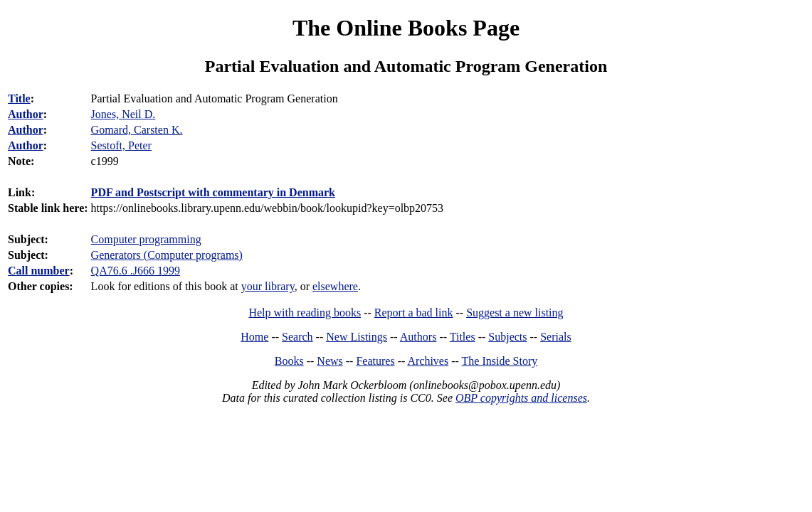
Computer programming (146, 239)
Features (375, 361)
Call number (39, 271)
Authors (418, 337)
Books (289, 361)
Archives (428, 361)
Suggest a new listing (515, 313)
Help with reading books (305, 313)
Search (297, 337)
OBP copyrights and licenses (521, 398)
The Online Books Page (406, 28)
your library (268, 286)
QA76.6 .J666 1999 (136, 271)
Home (254, 337)
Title (19, 98)
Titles (463, 337)
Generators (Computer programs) (167, 255)
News (329, 361)
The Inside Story (500, 361)
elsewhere (335, 286)
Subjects (507, 337)
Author (26, 114)
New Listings (357, 337)
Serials (556, 337)
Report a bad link (414, 313)
